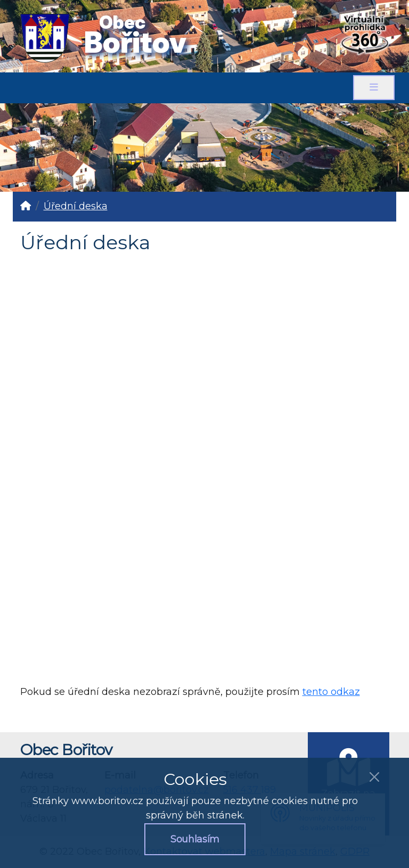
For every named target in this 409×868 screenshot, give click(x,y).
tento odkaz (331, 692)
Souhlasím (195, 839)
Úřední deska (76, 206)
